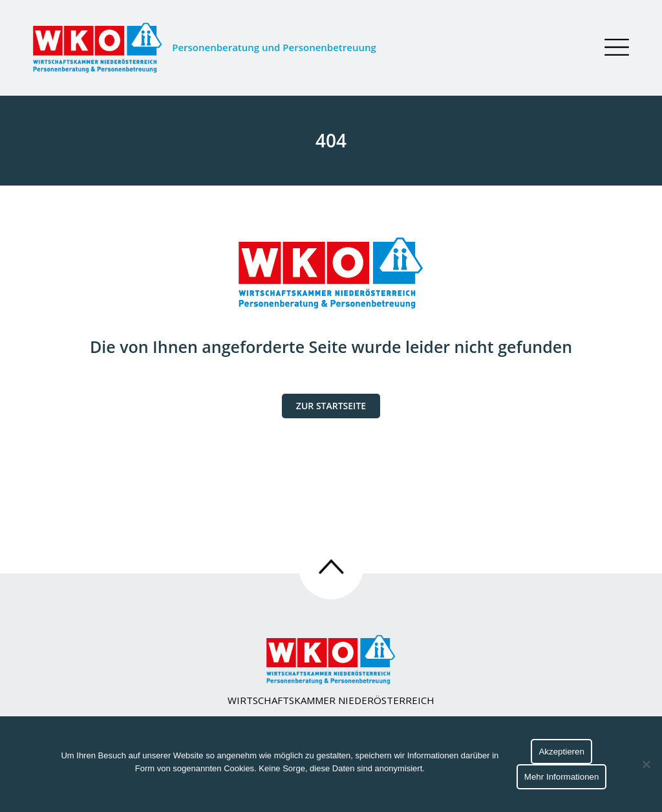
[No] (646, 764)
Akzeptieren (561, 752)
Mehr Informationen (562, 777)
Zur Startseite (331, 406)
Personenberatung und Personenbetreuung (205, 48)
